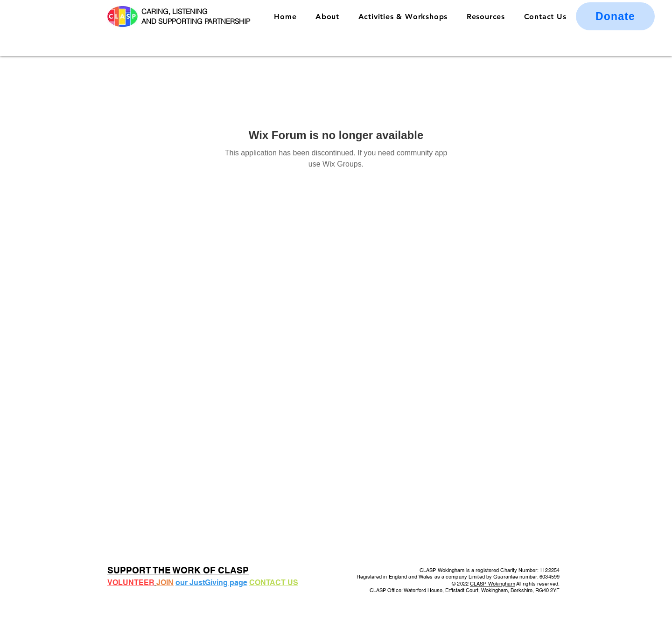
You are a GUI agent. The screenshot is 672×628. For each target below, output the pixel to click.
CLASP (479, 584)
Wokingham (502, 584)
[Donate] (615, 16)
